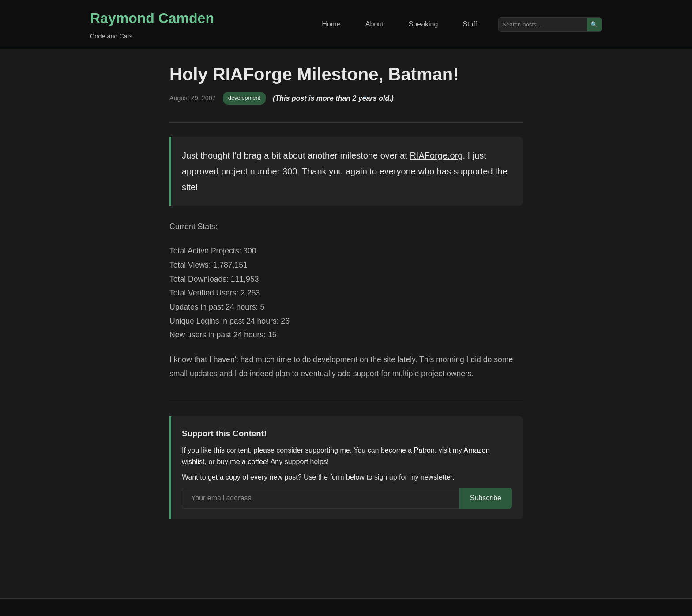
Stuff (470, 24)
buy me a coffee (242, 462)
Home (331, 24)
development (244, 98)
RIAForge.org (436, 155)
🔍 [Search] (594, 25)
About (375, 24)
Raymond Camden (152, 18)
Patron (424, 450)
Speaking (423, 24)
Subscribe (486, 498)
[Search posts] (543, 25)
